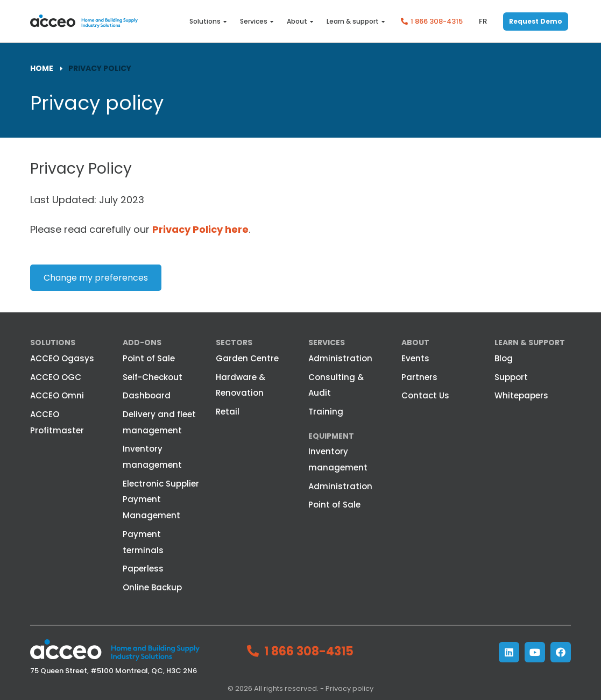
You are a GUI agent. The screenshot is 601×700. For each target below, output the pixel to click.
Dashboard (147, 395)
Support (511, 377)
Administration (340, 358)
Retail (228, 412)
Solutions (205, 22)
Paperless (143, 569)
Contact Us (425, 395)
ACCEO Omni (57, 395)
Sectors (234, 342)
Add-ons (142, 342)
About (297, 22)
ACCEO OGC (56, 377)
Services (254, 22)
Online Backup (152, 587)
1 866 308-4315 (437, 21)
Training (326, 412)
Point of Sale (149, 358)
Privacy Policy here (200, 229)
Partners (419, 377)
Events (415, 358)
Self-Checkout (153, 377)
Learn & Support (530, 342)
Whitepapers (521, 395)
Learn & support (353, 22)
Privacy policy (349, 688)
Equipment (331, 436)
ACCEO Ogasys (62, 358)
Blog (504, 358)
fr (483, 21)
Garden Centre (247, 358)
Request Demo (536, 21)
